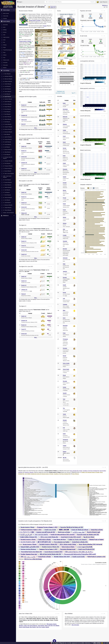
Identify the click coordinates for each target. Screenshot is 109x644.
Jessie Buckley (41, 626)
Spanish (65, 177)
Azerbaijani (65, 109)
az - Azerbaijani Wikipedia (8, 76)
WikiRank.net (8, 216)
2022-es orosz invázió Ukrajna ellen (49, 537)
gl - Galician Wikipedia (7, 117)
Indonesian (65, 258)
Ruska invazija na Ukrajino (68, 547)
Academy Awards (45, 627)
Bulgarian (65, 124)
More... (36, 128)
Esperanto (65, 169)
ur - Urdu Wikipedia (7, 200)
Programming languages (8, 50)
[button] (48, 11)
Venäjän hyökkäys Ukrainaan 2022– (29, 537)
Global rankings (8, 10)
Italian (64, 264)
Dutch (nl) (23, 124)
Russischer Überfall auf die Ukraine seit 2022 (72, 527)
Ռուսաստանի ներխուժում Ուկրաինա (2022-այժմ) (80, 554)
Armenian (65, 249)
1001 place (30, 61)
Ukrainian (65, 420)
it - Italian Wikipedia (7, 134)
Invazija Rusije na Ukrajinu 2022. (80, 542)
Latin (64, 298)
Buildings (5, 30)
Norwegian (65, 326)
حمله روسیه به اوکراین (79, 532)
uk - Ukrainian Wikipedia (7, 198)
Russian (45, 26)
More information (75, 625)
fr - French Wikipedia (7, 114)
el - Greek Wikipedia (7, 94)
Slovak (64, 375)
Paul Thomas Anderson (32, 626)
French (64, 210)
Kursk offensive (76, 474)
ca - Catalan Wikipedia (7, 84)
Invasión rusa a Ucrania (50, 530)
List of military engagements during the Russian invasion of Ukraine (39, 474)
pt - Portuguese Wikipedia (8, 166)
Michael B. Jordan (23, 626)
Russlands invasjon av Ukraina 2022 (48, 544)
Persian (64, 198)
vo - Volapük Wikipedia (7, 208)
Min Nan (65, 458)
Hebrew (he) (24, 120)
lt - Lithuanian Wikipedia (7, 150)
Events (4, 40)
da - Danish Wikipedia (7, 89)
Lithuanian (65, 304)
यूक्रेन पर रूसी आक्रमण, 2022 (44, 542)
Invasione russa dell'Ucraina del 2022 (46, 532)
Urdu (64, 428)
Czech (64, 136)
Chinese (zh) (24, 213)
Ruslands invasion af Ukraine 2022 (51, 547)
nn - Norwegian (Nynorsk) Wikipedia (8, 158)
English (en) (24, 146)
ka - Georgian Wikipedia (7, 139)
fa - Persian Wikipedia (7, 109)
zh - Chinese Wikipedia (7, 210)
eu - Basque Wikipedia (7, 107)
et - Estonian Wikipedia (7, 104)
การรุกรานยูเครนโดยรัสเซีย (85, 547)
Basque (64, 190)
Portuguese (65, 339)
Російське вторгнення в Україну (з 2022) (31, 530)
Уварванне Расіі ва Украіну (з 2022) (48, 549)
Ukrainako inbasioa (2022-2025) (62, 557)
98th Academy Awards (52, 624)
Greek (64, 156)
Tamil (64, 399)
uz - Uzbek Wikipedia (7, 203)
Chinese (65, 452)
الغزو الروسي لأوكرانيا (26, 535)
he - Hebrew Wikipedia (7, 119)
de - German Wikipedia (7, 92)
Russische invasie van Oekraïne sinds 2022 (88, 535)
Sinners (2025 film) (49, 626)
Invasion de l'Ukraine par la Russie (80, 530)
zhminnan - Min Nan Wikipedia (8, 213)
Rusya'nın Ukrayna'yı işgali (93, 532)
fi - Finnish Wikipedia (7, 112)
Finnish (64, 204)
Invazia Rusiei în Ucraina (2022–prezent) (71, 537)
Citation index (6, 16)
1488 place (27, 65)
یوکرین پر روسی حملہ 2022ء (28, 557)
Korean (64, 293)
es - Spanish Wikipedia (7, 102)
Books (4, 27)
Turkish (64, 414)
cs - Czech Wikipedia (7, 86)
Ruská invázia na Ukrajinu (45, 540)
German (65, 148)
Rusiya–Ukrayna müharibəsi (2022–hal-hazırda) (91, 544)
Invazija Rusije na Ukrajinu (45, 557)
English (20, 2)
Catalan (64, 130)
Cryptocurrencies (6, 37)
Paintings (5, 45)
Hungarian (65, 241)
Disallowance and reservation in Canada (60, 92)
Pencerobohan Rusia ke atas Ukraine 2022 (31, 552)
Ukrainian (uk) (24, 115)
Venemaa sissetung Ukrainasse (28, 549)
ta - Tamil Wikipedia (7, 190)
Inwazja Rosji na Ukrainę (97, 530)
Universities (5, 63)
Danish (64, 142)
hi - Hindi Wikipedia (7, 122)
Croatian (65, 235)
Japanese (65, 271)
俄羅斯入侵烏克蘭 (64, 530)
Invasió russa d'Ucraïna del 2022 (86, 549)
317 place (29, 49)
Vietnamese (65, 440)
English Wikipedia (102, 2)
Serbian (64, 387)
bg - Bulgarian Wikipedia (8, 81)
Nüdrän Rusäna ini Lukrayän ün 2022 (96, 557)
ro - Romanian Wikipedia (7, 168)
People (4, 47)
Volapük (65, 446)
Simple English (66, 369)
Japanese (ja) (24, 290)
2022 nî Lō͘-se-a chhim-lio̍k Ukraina (33, 559)
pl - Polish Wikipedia (7, 163)
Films (4, 42)
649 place (22, 34)
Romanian (65, 348)
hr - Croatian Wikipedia (7, 124)
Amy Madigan (56, 626)
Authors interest (6, 13)
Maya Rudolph (33, 627)
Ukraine (81, 471)
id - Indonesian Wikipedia (8, 132)
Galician (64, 217)
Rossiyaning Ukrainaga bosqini (68, 549)
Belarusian (65, 117)
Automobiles (5, 25)
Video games (5, 65)
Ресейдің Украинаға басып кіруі (29, 554)
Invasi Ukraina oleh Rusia (60, 540)
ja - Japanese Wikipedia (7, 137)
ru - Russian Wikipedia (7, 171)
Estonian (65, 183)
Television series (6, 60)
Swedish (65, 393)
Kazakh (64, 285)
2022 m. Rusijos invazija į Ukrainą (68, 544)
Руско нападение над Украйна (62, 542)
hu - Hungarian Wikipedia (8, 127)
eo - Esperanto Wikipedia (8, 99)
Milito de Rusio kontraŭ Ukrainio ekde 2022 (51, 554)
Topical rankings (8, 21)
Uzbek (64, 434)
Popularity (5, 18)
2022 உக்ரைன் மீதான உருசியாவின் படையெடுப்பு (79, 552)
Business (5, 32)
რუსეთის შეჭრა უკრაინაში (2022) (30, 547)
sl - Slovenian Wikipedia (7, 182)
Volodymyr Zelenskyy (29, 472)
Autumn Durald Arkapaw (24, 627)
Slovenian (65, 381)
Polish (64, 333)
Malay (64, 310)
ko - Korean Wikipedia (7, 145)
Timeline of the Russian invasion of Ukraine (90, 472)
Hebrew (65, 223)
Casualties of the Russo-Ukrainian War (91, 471)
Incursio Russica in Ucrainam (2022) (53, 552)
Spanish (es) (24, 169)
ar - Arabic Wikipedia (7, 74)
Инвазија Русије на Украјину (96, 540)
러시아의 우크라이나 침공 (28, 542)
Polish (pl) (23, 294)
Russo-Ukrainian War (74, 471)
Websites (5, 68)
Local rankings (8, 71)
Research (92, 2)
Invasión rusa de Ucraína (78, 557)
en (45, 5)
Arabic (64, 103)
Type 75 (74, 93)
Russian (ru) (24, 105)
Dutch (64, 318)
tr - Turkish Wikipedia (7, 195)
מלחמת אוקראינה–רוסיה (41, 535)
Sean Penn (39, 627)
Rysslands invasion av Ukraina (28, 540)
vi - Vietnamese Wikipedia (8, 205)
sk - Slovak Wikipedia (7, 180)
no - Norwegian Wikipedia (8, 161)
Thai (64, 408)
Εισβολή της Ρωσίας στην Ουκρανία (77, 540)
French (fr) (24, 246)
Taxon (4, 57)
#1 (90, 16)
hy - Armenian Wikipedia (7, 129)
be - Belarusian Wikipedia (8, 79)
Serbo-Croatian (66, 363)
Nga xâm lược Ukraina (89, 537)
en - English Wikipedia (7, 97)
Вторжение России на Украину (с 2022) (47, 527)
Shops (4, 52)
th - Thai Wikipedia (6, 192)
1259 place (26, 46)
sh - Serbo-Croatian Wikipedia (8, 174)
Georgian (65, 277)
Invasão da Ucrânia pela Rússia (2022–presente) (63, 535)
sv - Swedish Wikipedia (7, 187)
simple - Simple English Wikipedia (7, 177)
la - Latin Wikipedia (6, 147)
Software (5, 55)
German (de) (24, 109)
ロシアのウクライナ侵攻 (27, 532)
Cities (4, 35)
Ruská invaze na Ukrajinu (64, 532)
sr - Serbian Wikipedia (7, 185)
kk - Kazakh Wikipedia (7, 142)
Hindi (64, 229)
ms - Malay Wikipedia (7, 152)
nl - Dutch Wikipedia (7, 155)
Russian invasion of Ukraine (35, 20)
